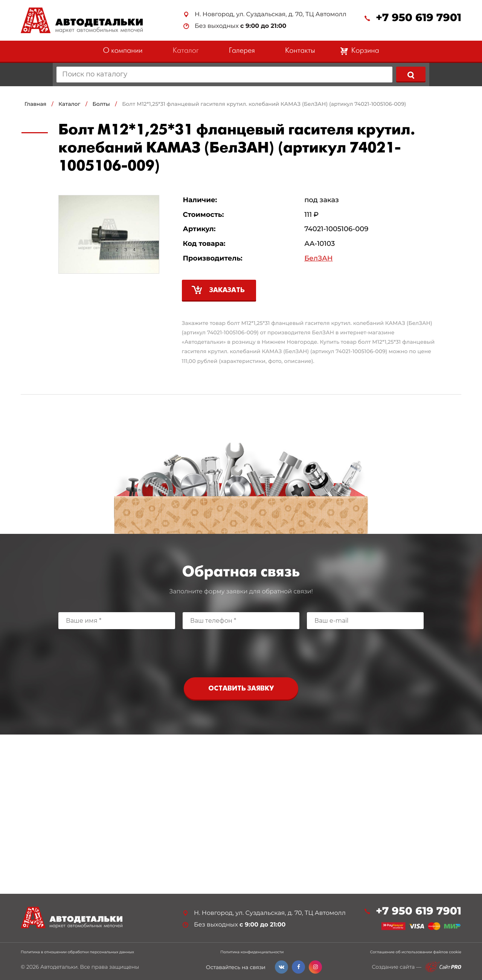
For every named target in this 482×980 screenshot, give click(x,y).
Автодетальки (59, 967)
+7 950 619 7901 (419, 18)
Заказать (227, 290)
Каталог (186, 51)
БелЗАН (318, 258)
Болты (101, 104)
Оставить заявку (241, 689)
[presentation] (241, 651)
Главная (35, 104)
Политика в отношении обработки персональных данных (77, 952)
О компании (123, 51)
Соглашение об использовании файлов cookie (416, 952)
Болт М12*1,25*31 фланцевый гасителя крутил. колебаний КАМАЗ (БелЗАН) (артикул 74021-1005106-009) (264, 104)
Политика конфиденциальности (252, 952)
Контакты (300, 51)
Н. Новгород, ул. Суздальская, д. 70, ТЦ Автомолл (271, 14)
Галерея (242, 51)
